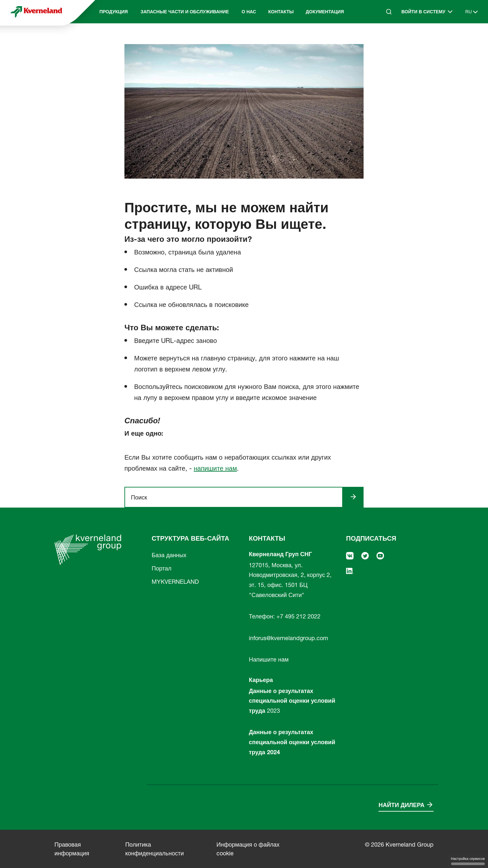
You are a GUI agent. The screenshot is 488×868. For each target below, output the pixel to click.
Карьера (261, 680)
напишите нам (215, 468)
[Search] (389, 12)
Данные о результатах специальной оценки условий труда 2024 (292, 742)
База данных (169, 555)
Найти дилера (401, 805)
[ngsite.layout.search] (236, 497)
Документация (325, 12)
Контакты (281, 12)
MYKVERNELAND (175, 582)
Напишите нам (269, 659)
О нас (249, 12)
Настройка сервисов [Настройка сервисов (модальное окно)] (468, 861)
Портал (162, 568)
